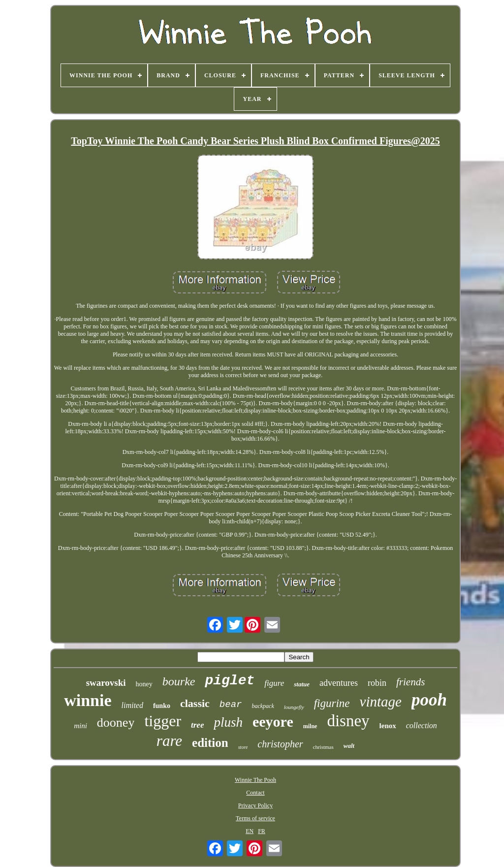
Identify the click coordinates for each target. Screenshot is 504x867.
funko (162, 706)
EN (250, 831)
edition (210, 743)
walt (349, 746)
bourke (179, 681)
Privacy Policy (255, 805)
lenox (388, 726)
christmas (323, 747)
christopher (280, 744)
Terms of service (255, 818)
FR (262, 831)
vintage (381, 702)
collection (422, 725)
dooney (116, 722)
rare (169, 741)
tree (197, 725)
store (243, 747)
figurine (332, 703)
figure (274, 683)
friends (410, 682)
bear (231, 705)
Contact (255, 793)
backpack (263, 706)
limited (132, 705)
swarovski (106, 683)
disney (348, 721)
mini (80, 726)
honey (144, 684)
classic (195, 703)
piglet (230, 681)
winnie (88, 700)
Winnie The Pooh (255, 780)
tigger (163, 721)
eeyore (273, 722)
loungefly (294, 707)
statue (302, 684)
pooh (429, 700)
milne (310, 726)
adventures (339, 683)
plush (228, 722)
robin (377, 683)
